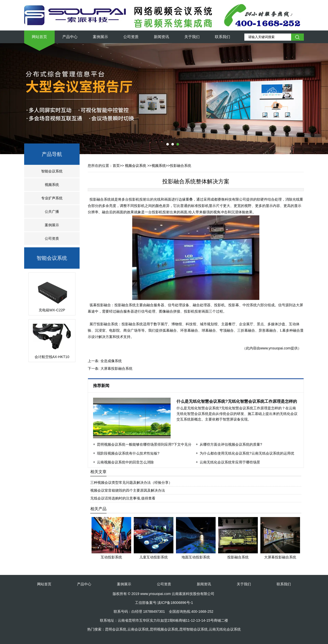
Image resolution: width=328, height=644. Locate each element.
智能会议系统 (52, 171)
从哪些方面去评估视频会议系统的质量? (231, 444)
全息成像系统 (111, 361)
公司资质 (131, 37)
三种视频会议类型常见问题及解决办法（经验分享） (131, 482)
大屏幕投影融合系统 (116, 368)
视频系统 (52, 185)
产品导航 (52, 154)
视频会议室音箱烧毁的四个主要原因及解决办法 (128, 490)
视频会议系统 (136, 166)
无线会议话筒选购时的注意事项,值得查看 (123, 498)
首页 (116, 166)
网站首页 (39, 37)
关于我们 (192, 37)
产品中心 (70, 37)
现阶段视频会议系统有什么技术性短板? (128, 453)
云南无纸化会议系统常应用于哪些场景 (230, 462)
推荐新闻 (102, 386)
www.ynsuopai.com (275, 348)
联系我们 (222, 37)
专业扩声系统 (52, 198)
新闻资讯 (161, 37)
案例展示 (100, 37)
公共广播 (52, 212)
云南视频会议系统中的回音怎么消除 (125, 462)
